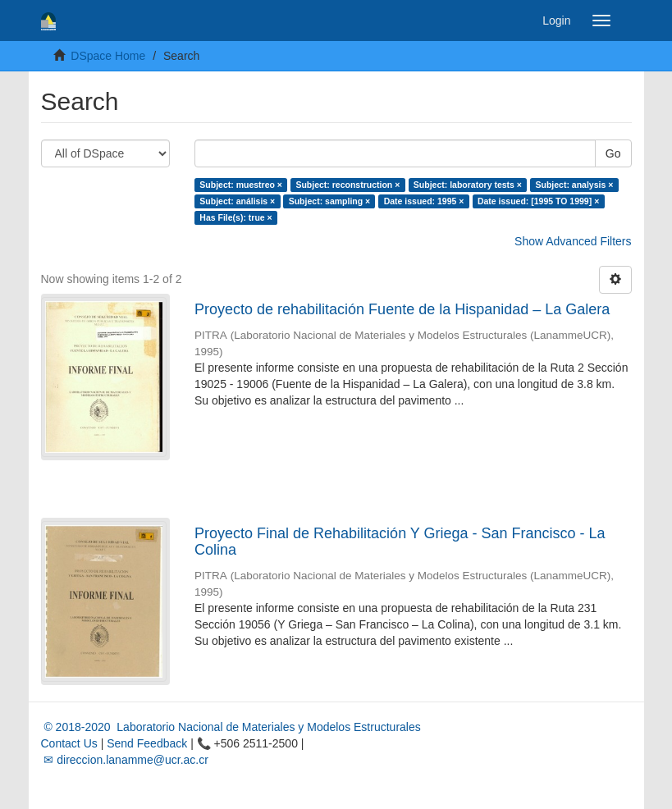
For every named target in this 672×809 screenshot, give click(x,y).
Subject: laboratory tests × (468, 185)
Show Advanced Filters (573, 241)
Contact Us (69, 743)
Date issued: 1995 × (424, 201)
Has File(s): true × (235, 217)
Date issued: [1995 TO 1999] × (538, 201)
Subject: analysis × (574, 185)
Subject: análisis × (237, 201)
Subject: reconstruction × (347, 185)
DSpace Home (108, 56)
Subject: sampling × (329, 201)
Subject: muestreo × (241, 185)
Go (613, 153)
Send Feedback (147, 743)
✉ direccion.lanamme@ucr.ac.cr (125, 760)
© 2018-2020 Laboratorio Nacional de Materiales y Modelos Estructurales (231, 727)
